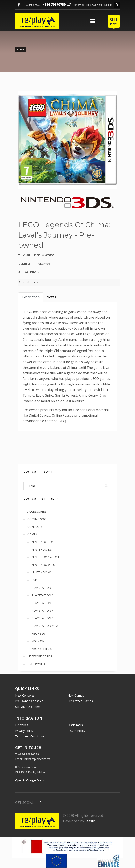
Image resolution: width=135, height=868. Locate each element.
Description (31, 297)
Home (21, 49)
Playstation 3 (43, 603)
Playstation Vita (45, 626)
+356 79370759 (54, 5)
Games (32, 534)
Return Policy (76, 731)
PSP (34, 580)
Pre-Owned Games (80, 701)
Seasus (90, 821)
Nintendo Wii (42, 572)
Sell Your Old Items (28, 707)
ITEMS (114, 22)
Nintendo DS (42, 550)
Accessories (37, 511)
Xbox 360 (38, 633)
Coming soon (38, 519)
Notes (51, 297)
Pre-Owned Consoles (29, 701)
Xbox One (39, 641)
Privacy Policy (24, 731)
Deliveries (22, 725)
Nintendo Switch (45, 557)
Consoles (35, 527)
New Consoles (25, 695)
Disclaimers (75, 725)
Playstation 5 (43, 618)
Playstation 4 (43, 610)
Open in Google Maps (30, 780)
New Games (76, 695)
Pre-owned (36, 664)
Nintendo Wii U (43, 565)
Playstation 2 (43, 595)
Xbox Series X (42, 649)
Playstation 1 (43, 588)
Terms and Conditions (30, 736)
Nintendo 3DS (43, 542)
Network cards (40, 656)
